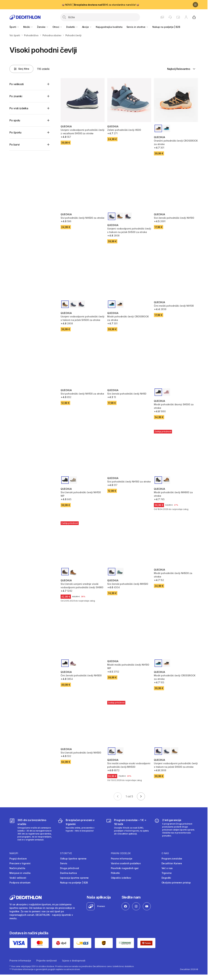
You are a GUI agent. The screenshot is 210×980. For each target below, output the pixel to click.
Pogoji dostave (18, 859)
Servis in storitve (137, 27)
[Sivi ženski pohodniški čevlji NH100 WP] (83, 452)
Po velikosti (17, 84)
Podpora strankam (20, 883)
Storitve (66, 853)
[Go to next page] (141, 796)
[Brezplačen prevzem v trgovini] (80, 830)
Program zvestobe (172, 859)
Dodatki (72, 27)
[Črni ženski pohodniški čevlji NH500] (83, 635)
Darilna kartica (68, 873)
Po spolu (15, 120)
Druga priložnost (70, 868)
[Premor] (195, 5)
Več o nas (167, 868)
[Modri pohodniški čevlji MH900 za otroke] (176, 452)
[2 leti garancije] (176, 830)
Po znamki (16, 96)
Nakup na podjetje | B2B (166, 27)
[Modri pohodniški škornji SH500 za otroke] (176, 364)
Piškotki (115, 873)
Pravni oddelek (121, 853)
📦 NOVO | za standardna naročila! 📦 (100, 5)
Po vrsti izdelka (19, 108)
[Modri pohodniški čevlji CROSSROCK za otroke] (129, 276)
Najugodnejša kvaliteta (109, 27)
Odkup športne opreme (73, 859)
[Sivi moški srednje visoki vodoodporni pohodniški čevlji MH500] (129, 723)
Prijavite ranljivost (47, 961)
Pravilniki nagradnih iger (125, 868)
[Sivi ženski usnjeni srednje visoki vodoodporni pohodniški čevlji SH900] (83, 543)
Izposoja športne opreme (74, 878)
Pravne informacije (122, 859)
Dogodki (166, 878)
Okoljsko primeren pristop (176, 883)
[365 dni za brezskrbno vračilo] (31, 830)
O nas (165, 853)
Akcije (87, 27)
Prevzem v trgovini (20, 863)
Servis (64, 863)
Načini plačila (17, 868)
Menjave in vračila (20, 873)
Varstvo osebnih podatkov (126, 863)
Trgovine (167, 873)
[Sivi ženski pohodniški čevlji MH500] (129, 543)
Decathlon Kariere (172, 863)
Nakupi (14, 853)
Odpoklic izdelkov (121, 878)
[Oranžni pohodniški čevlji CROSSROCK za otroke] (176, 100)
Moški (28, 27)
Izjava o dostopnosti (74, 961)
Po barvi (15, 145)
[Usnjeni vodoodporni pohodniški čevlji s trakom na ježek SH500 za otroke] (129, 188)
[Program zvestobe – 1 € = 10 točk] (128, 830)
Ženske (43, 27)
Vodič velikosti (18, 878)
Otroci (57, 27)
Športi (14, 27)
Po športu (15, 132)
